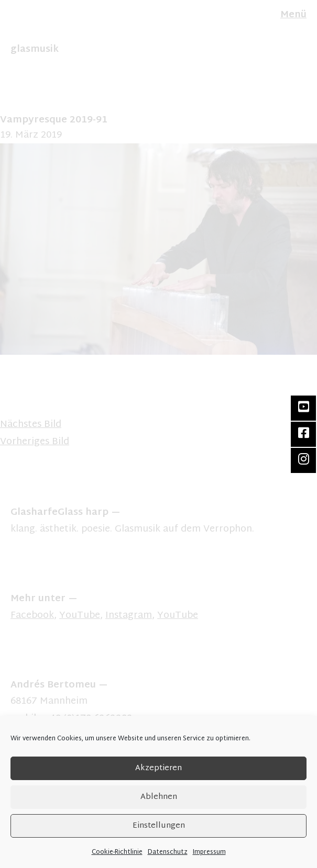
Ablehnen (159, 797)
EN (15, 25)
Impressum (209, 852)
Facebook (32, 616)
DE (4, 25)
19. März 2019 (31, 135)
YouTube (80, 616)
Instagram (129, 616)
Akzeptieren (159, 768)
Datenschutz (168, 852)
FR (25, 25)
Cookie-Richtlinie (117, 852)
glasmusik (35, 49)
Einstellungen (159, 826)
